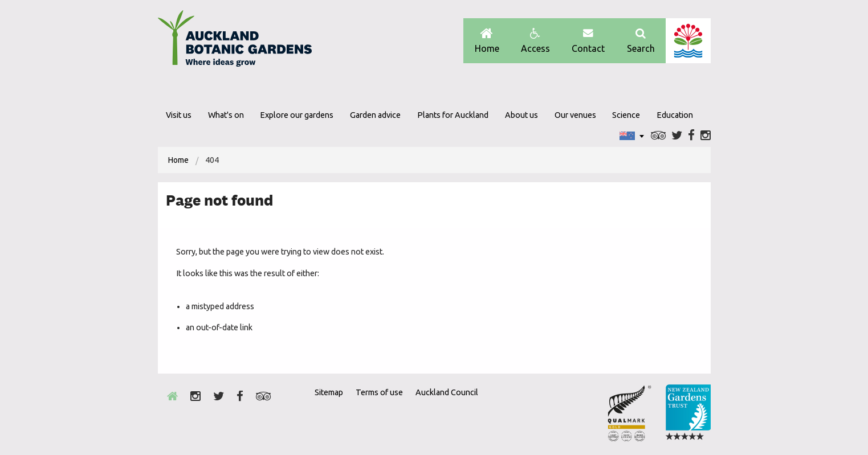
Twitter (677, 136)
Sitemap (329, 392)
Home (487, 41)
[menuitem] (178, 160)
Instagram (706, 136)
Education (675, 115)
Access (535, 41)
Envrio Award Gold (629, 413)
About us (521, 115)
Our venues (575, 115)
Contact (588, 41)
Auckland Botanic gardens (235, 42)
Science (626, 115)
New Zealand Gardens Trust (688, 413)
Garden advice (375, 115)
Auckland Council (688, 41)
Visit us (179, 115)
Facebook (691, 136)
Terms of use (379, 392)
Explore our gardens (297, 115)
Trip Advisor (659, 136)
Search (641, 41)
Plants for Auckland (453, 115)
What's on (226, 115)
